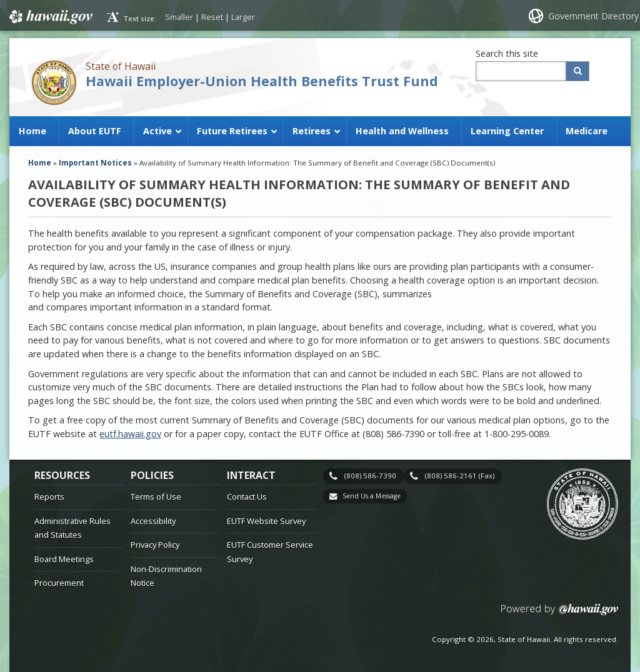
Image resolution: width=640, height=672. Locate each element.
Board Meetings (64, 559)
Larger (243, 17)
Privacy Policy (155, 545)
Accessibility (153, 521)
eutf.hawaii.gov (130, 434)
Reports (49, 497)
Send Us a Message (372, 496)
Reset (212, 17)
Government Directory (593, 16)
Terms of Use (156, 497)
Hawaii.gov (50, 17)
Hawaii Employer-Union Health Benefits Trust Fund (262, 81)
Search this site (507, 53)
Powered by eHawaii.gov (560, 614)
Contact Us (247, 497)
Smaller (179, 17)
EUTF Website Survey (266, 521)
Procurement (59, 583)
